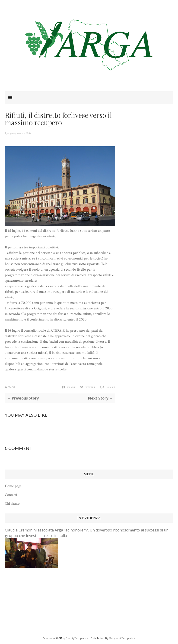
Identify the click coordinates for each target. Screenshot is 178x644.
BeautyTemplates (77, 638)
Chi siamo (12, 504)
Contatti (11, 495)
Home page (13, 486)
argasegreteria (16, 133)
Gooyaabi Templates (122, 638)
